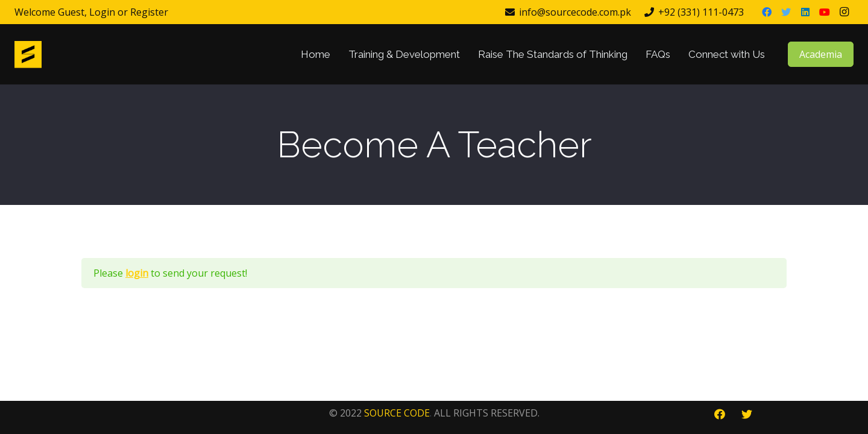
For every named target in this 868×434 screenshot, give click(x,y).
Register (149, 12)
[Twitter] (786, 12)
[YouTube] (825, 12)
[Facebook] (767, 12)
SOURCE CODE (397, 413)
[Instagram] (844, 12)
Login (102, 12)
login (137, 273)
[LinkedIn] (805, 12)
